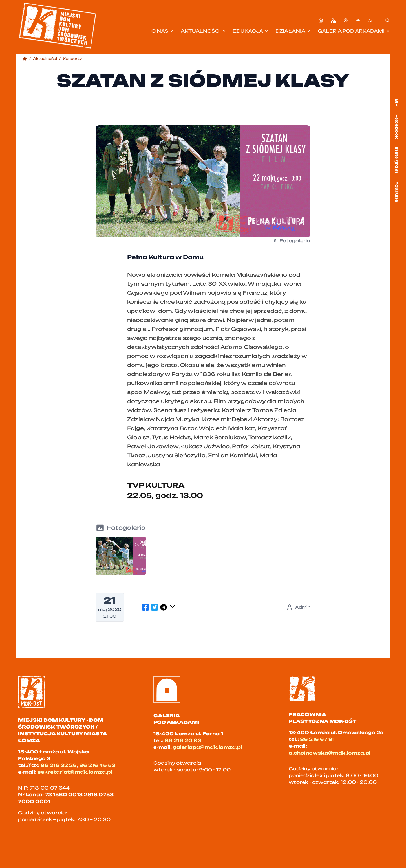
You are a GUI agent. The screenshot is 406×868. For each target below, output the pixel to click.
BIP (397, 102)
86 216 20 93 (183, 740)
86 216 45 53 (97, 765)
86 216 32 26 (59, 765)
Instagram (397, 160)
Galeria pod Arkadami (354, 31)
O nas (163, 31)
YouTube (397, 192)
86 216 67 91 (317, 739)
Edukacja (251, 31)
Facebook (397, 127)
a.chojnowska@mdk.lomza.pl (330, 753)
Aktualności (204, 31)
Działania (293, 31)
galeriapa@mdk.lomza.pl (208, 747)
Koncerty (72, 59)
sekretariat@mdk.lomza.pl (75, 772)
